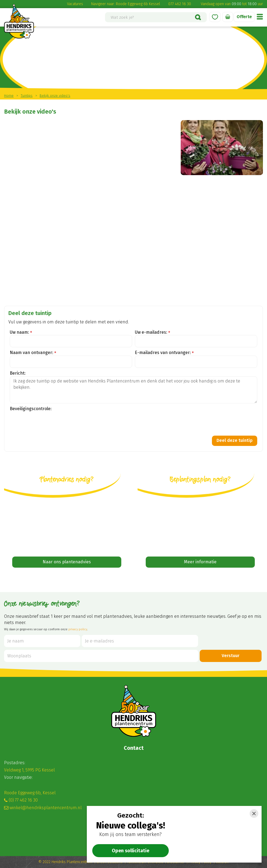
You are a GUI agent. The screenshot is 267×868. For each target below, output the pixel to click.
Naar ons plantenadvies (67, 562)
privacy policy (78, 629)
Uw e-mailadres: (152, 332)
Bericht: (18, 373)
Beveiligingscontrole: (31, 409)
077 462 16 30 (180, 4)
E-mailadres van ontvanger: (164, 353)
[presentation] (51, 422)
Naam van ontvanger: (33, 353)
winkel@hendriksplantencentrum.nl (46, 808)
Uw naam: (21, 332)
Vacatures (75, 4)
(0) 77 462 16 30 (23, 800)
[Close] (254, 814)
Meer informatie (200, 562)
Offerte (244, 17)
